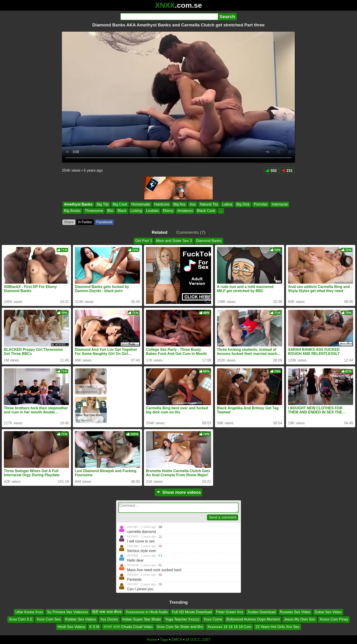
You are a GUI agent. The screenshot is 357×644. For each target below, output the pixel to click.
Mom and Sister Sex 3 (174, 241)
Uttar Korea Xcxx (29, 612)
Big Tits (102, 204)
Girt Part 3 (144, 241)
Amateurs (185, 211)
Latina (227, 204)
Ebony (168, 211)
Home (152, 640)
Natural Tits (209, 204)
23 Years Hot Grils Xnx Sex (277, 627)
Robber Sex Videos (81, 620)
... (221, 211)
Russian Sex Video (295, 612)
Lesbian (152, 211)
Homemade (141, 204)
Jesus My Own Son (300, 620)
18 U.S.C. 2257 (198, 640)
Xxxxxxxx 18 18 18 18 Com (229, 627)
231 (287, 171)
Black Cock (206, 211)
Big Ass (179, 204)
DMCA (177, 640)
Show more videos (179, 492)
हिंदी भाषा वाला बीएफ (107, 612)
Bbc (110, 211)
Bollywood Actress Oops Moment (253, 620)
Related (159, 232)
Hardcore (162, 204)
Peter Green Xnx (230, 612)
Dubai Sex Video (328, 612)
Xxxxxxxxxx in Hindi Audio (147, 612)
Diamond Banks (209, 241)
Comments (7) (191, 232)
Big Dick (243, 204)
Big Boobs (72, 211)
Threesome (94, 211)
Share (69, 222)
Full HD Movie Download (192, 612)
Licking (136, 211)
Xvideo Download (261, 612)
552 (271, 171)
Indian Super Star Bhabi (142, 620)
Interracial (280, 204)
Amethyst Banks (78, 204)
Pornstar (261, 204)
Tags (164, 640)
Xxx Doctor (109, 620)
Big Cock (120, 204)
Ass (193, 204)
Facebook (104, 222)
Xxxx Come (213, 620)
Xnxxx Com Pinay (334, 620)
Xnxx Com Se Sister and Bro (180, 627)
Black (122, 211)
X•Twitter (85, 222)
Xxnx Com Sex (49, 620)
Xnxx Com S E (21, 620)
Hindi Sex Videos (71, 627)
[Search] (169, 17)
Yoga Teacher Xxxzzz (182, 620)
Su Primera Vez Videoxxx (67, 612)
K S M (94, 627)
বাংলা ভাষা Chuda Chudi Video (128, 627)
